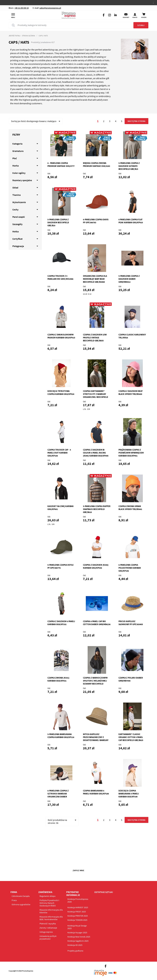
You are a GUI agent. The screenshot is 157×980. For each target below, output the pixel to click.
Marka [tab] (16, 166)
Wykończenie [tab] (19, 202)
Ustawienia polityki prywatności (48, 937)
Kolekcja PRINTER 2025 (78, 916)
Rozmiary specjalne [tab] (22, 180)
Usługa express (46, 932)
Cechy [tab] (15, 209)
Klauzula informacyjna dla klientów (51, 911)
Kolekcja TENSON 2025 (77, 920)
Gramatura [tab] (18, 151)
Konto (135, 17)
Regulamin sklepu (48, 896)
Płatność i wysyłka (48, 924)
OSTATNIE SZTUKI (104, 892)
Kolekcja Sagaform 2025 (78, 941)
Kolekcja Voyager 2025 (77, 933)
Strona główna (28, 36)
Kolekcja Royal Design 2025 (77, 927)
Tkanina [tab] (16, 195)
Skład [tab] (15, 188)
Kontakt (126, 17)
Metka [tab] (16, 231)
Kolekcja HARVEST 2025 (78, 907)
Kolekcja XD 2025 (75, 945)
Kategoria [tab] (17, 144)
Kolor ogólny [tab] (19, 173)
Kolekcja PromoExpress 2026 (78, 900)
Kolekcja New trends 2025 (79, 937)
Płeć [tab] (15, 158)
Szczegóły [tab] (17, 224)
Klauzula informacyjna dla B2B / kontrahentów (51, 918)
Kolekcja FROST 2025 (77, 912)
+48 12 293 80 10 (21, 8)
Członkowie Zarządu (21, 896)
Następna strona (136, 121)
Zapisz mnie (78, 870)
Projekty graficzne (75, 951)
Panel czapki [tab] (19, 217)
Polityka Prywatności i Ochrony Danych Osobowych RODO (49, 903)
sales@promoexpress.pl (50, 8)
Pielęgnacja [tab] (18, 246)
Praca (14, 900)
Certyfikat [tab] (17, 239)
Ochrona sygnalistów (21, 904)
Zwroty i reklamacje (48, 928)
